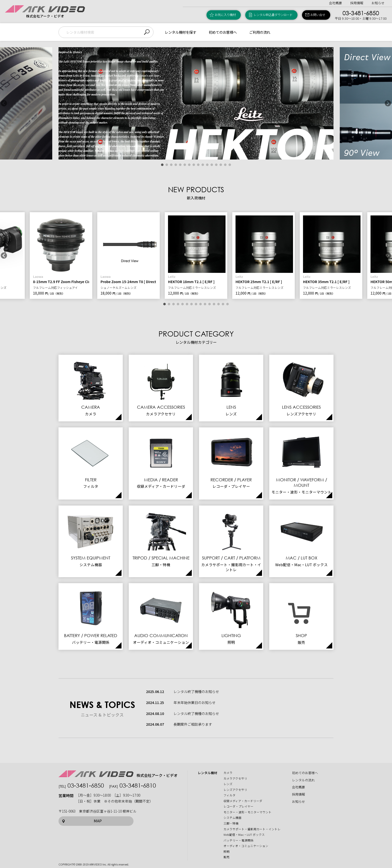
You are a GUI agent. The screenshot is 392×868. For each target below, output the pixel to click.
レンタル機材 (207, 773)
